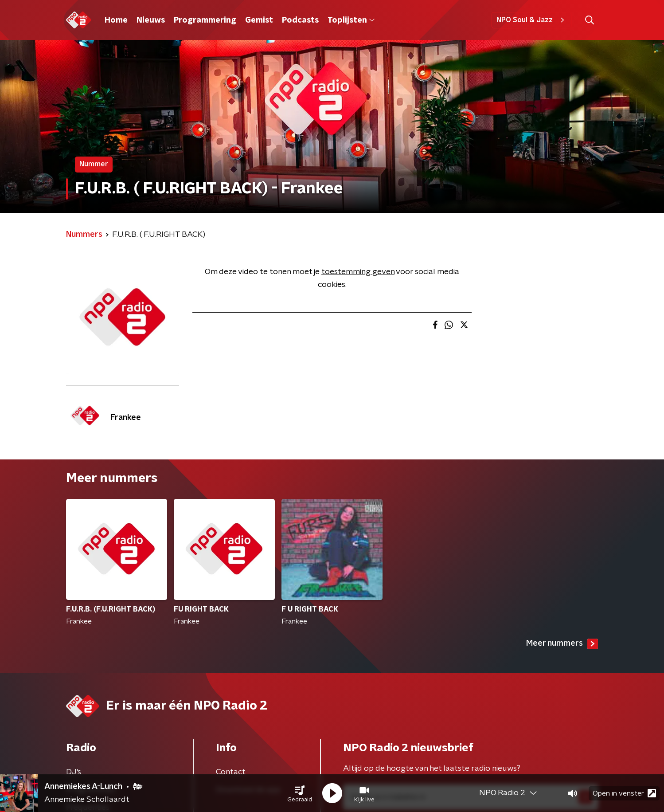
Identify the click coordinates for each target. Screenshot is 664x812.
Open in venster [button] (624, 793)
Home (116, 20)
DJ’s (74, 772)
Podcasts (300, 20)
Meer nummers (562, 644)
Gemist (259, 20)
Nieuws (151, 20)
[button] (300, 793)
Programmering (205, 20)
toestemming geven (358, 272)
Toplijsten (351, 20)
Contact (231, 772)
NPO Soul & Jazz (532, 20)
